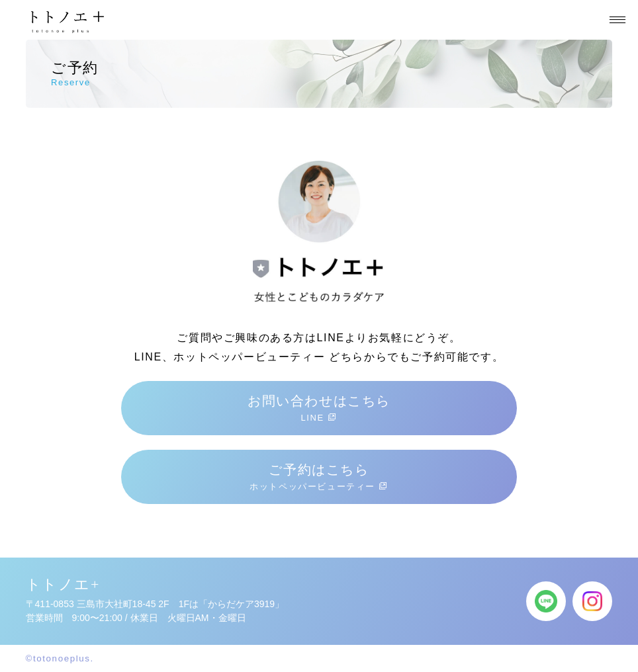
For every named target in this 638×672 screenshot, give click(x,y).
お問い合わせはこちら (319, 408)
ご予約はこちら (319, 477)
